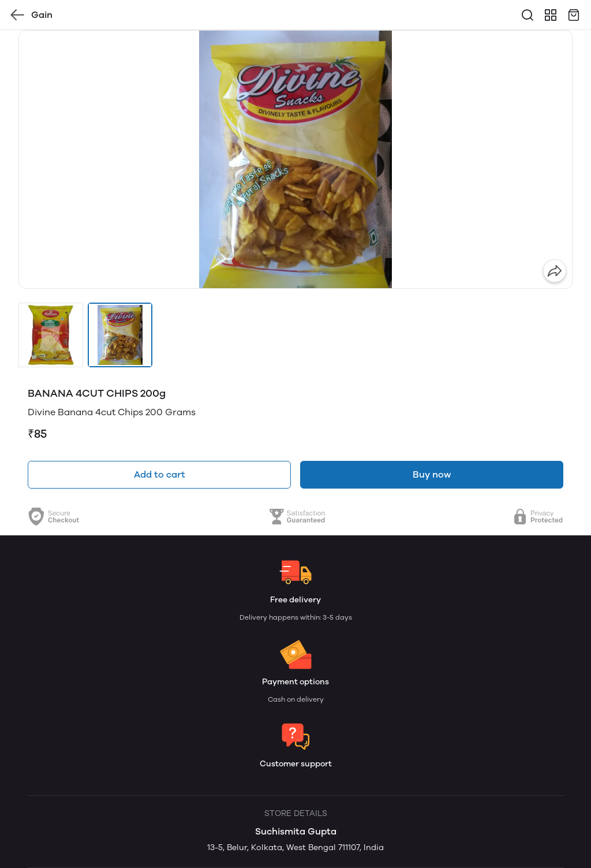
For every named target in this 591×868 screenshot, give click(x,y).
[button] (51, 335)
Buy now (432, 474)
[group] (295, 159)
